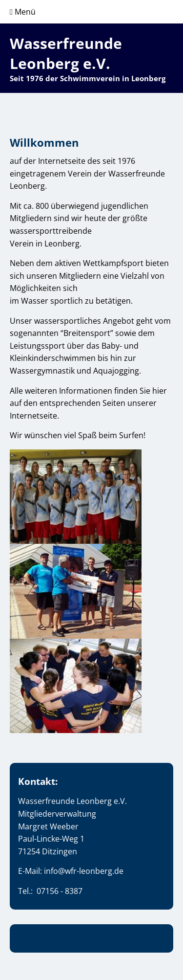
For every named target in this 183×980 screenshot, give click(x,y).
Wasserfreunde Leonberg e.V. (66, 53)
